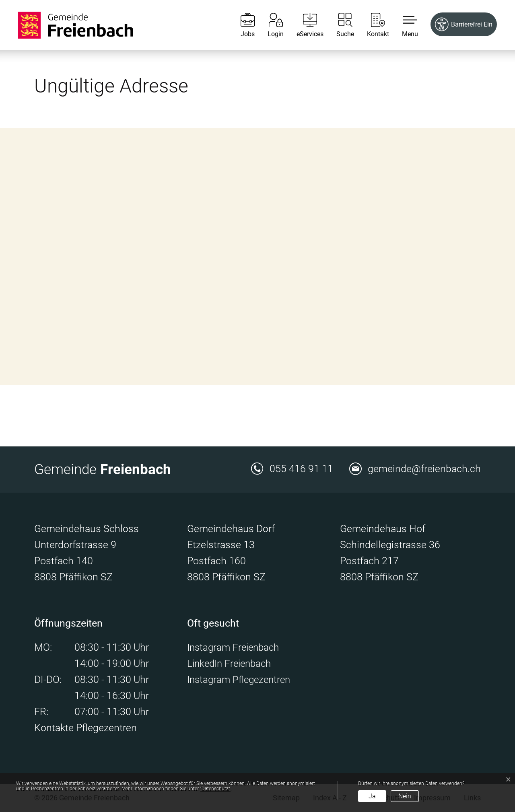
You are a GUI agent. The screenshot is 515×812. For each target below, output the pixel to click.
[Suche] (339, 25)
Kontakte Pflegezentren (85, 728)
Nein (405, 796)
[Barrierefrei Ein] (464, 24)
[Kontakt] (372, 25)
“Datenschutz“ (215, 789)
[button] (404, 25)
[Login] (270, 25)
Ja (372, 796)
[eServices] (304, 25)
